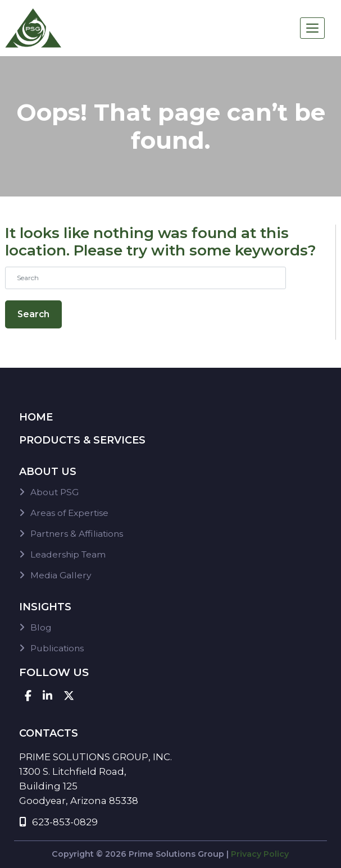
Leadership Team (68, 554)
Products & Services (82, 440)
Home (36, 417)
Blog (41, 627)
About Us (48, 472)
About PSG (54, 492)
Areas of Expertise (69, 513)
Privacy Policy (260, 854)
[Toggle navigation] (312, 28)
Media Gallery (61, 575)
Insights (45, 607)
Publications (57, 648)
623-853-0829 (58, 822)
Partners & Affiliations (77, 534)
